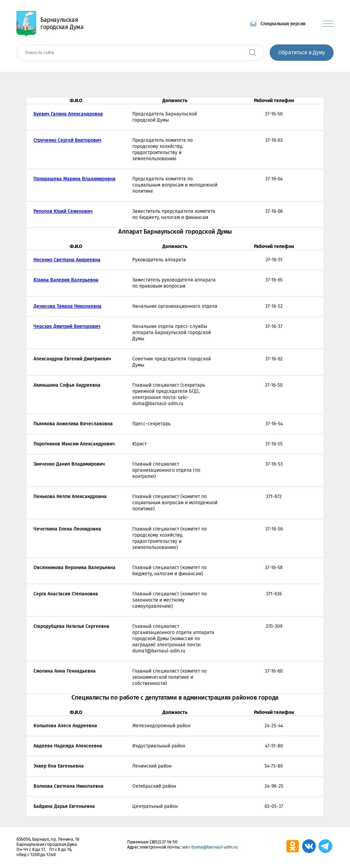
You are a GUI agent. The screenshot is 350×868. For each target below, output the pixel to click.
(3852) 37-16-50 (164, 842)
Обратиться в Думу (302, 52)
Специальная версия (283, 24)
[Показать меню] (328, 24)
